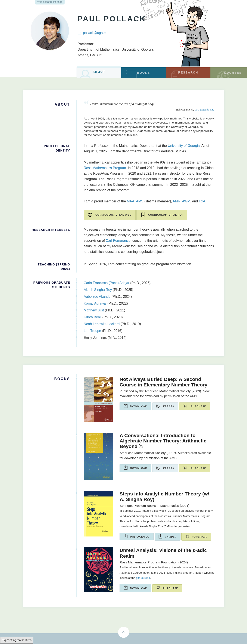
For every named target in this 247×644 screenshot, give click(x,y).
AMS (140, 201)
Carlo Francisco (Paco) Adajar (106, 283)
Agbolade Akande (97, 296)
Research (184, 74)
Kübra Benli (92, 317)
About (92, 73)
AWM (186, 201)
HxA (202, 201)
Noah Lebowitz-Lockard (102, 324)
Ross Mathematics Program (105, 168)
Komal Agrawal (95, 303)
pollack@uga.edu (96, 33)
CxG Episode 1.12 (204, 110)
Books (137, 74)
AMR (177, 201)
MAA (131, 201)
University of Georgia (137, 49)
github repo (143, 578)
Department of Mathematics (99, 49)
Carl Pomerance (118, 240)
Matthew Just (94, 310)
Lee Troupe (92, 331)
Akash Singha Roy (98, 290)
